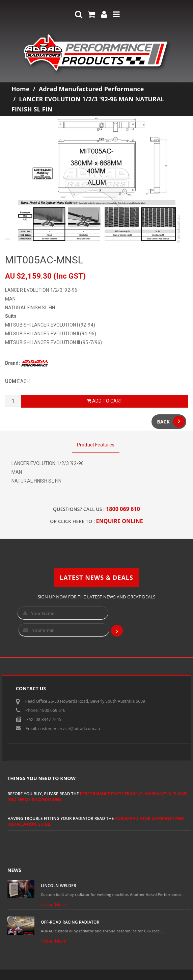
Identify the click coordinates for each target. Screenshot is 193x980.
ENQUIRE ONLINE (120, 521)
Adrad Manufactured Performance (91, 89)
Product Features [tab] (96, 445)
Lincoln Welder (59, 886)
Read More (53, 905)
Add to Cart (105, 401)
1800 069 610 (123, 509)
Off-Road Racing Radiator (70, 922)
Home (21, 89)
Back (171, 422)
